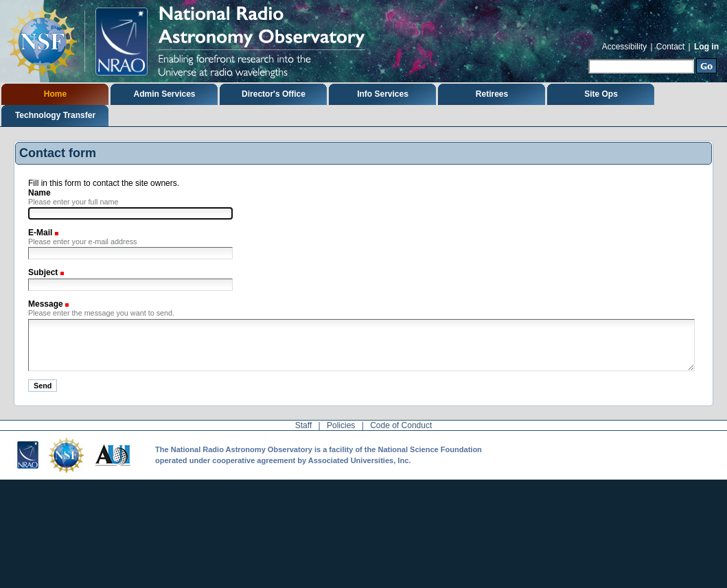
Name (39, 193)
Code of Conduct (401, 425)
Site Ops (601, 94)
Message (47, 304)
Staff (303, 425)
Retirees (492, 94)
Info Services (383, 94)
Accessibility (624, 47)
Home (55, 94)
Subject (44, 272)
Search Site (588, 57)
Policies (341, 425)
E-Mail (42, 233)
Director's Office (274, 94)
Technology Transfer (55, 115)
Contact (670, 47)
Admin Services (164, 94)
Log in (706, 47)
